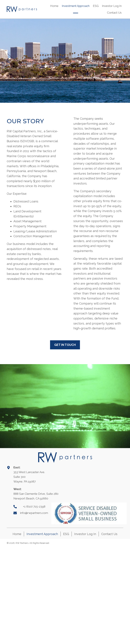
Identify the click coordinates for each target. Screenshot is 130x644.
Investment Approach (42, 534)
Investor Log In (85, 534)
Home (17, 534)
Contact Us (109, 534)
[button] (65, 345)
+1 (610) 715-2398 (34, 507)
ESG (66, 534)
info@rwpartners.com (34, 513)
